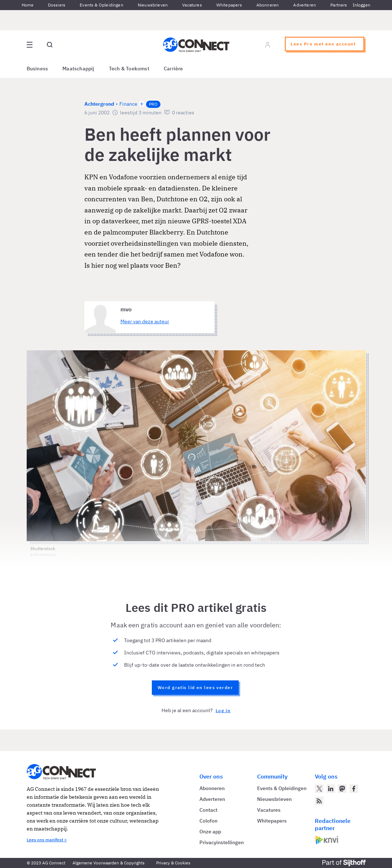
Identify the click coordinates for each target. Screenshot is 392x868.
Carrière (173, 69)
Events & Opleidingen (102, 5)
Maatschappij (78, 69)
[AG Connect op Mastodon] (342, 789)
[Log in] (268, 45)
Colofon (208, 821)
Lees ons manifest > (47, 840)
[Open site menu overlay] (30, 45)
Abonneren (268, 5)
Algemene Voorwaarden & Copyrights (109, 863)
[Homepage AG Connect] (196, 45)
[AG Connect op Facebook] (354, 789)
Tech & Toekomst (129, 69)
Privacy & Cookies (173, 863)
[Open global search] (50, 45)
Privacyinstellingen (222, 842)
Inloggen (362, 5)
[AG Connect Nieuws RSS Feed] (319, 801)
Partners (339, 5)
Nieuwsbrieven (153, 5)
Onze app (210, 832)
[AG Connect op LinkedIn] (331, 789)
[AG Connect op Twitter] (319, 789)
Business (38, 69)
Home (28, 5)
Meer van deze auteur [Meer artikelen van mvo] (145, 321)
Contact (208, 810)
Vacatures (192, 5)
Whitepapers (229, 5)
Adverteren (305, 5)
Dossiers (57, 5)
